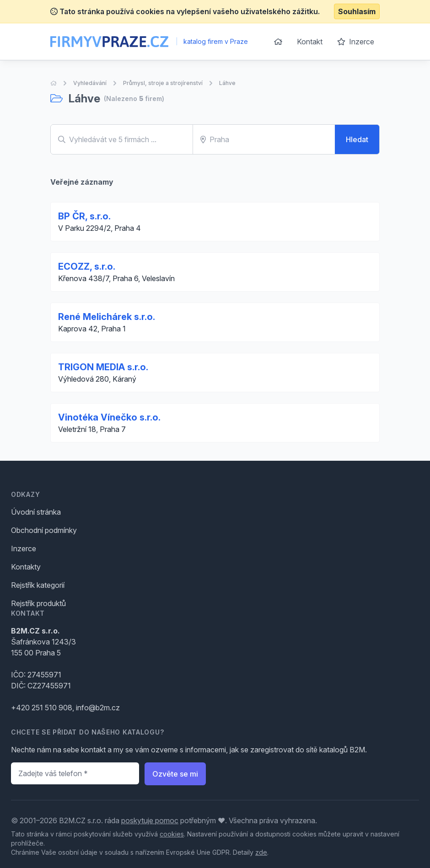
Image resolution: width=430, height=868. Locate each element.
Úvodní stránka (36, 512)
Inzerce (356, 42)
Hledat (357, 139)
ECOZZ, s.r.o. (87, 266)
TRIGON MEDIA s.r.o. (103, 367)
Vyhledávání (90, 83)
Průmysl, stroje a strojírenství (163, 83)
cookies (172, 834)
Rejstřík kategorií (38, 585)
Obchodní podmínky (44, 530)
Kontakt (310, 42)
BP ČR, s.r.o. (84, 216)
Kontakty (26, 567)
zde (261, 852)
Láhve (227, 83)
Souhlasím (357, 11)
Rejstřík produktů (38, 603)
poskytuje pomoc (150, 820)
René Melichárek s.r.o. (107, 317)
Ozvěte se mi (175, 774)
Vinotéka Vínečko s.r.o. (109, 417)
